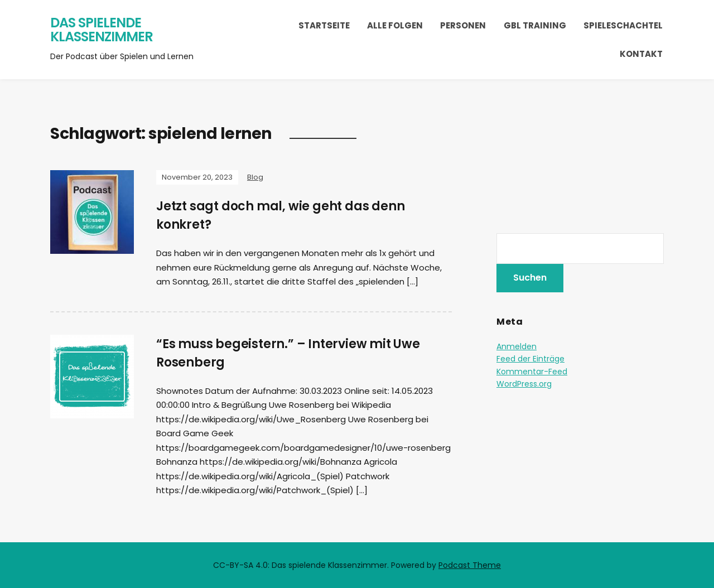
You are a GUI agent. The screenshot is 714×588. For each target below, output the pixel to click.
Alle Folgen (395, 25)
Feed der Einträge (530, 359)
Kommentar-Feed (532, 372)
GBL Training (535, 25)
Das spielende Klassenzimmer (102, 30)
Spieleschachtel (623, 25)
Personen (463, 25)
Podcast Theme (470, 565)
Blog (255, 177)
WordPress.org (524, 384)
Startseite (324, 25)
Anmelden (517, 346)
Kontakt (641, 54)
